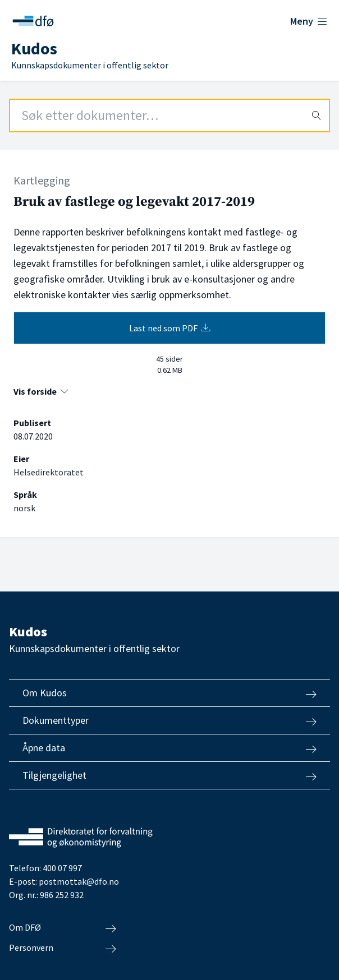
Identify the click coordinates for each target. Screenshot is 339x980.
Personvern (63, 948)
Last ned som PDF (170, 328)
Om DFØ (63, 928)
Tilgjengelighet (169, 775)
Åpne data (169, 748)
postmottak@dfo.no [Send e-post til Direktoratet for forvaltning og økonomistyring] (79, 881)
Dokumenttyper (169, 720)
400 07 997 (62, 868)
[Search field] (169, 115)
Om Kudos (169, 693)
